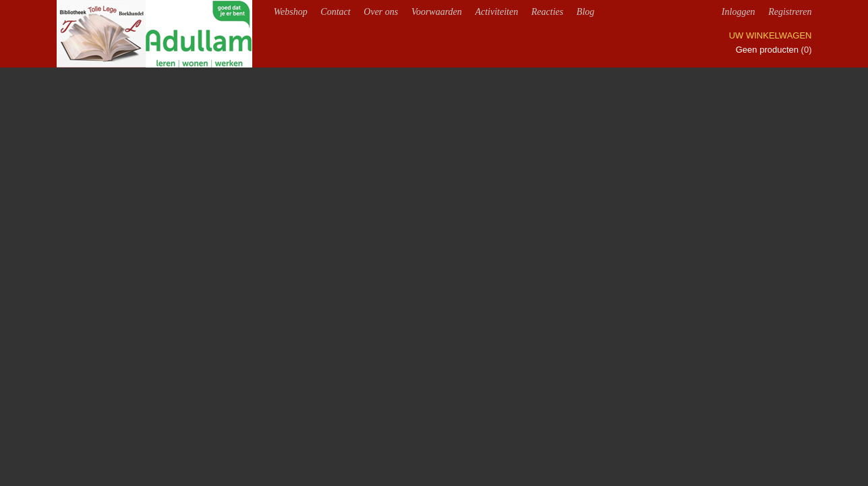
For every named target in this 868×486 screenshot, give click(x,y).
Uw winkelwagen (771, 35)
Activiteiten (496, 12)
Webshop (291, 12)
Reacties (547, 12)
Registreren (790, 12)
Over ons (381, 12)
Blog (585, 12)
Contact (335, 12)
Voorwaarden (437, 12)
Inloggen (739, 12)
